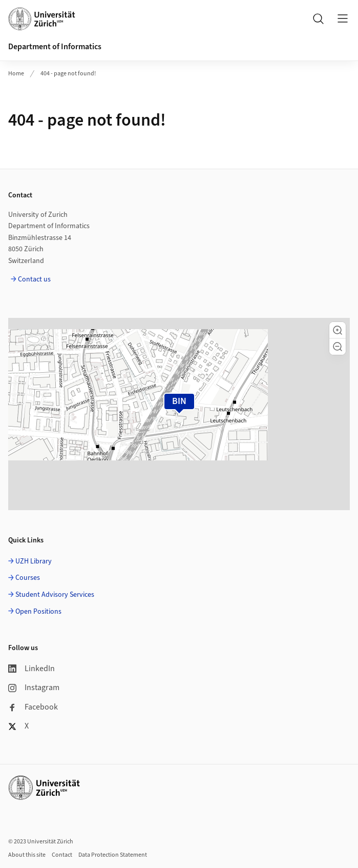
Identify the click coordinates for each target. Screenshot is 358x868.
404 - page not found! (68, 74)
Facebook (33, 707)
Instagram (34, 688)
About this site (27, 855)
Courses (28, 578)
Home (16, 74)
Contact (62, 855)
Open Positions (38, 612)
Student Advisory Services (55, 595)
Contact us (34, 279)
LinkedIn (31, 669)
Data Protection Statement (113, 855)
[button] (338, 330)
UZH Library (34, 561)
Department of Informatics (55, 47)
